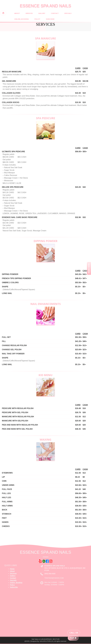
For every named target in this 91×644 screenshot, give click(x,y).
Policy (37, 19)
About (17, 13)
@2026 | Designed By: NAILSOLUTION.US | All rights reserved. (45, 641)
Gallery (42, 13)
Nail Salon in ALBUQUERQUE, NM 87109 (45, 639)
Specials (68, 13)
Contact (55, 13)
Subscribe (50, 19)
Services (29, 13)
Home (12, 569)
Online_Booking (22, 19)
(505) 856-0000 (50, 574)
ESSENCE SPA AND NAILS (46, 6)
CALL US (74, 633)
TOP (73, 638)
